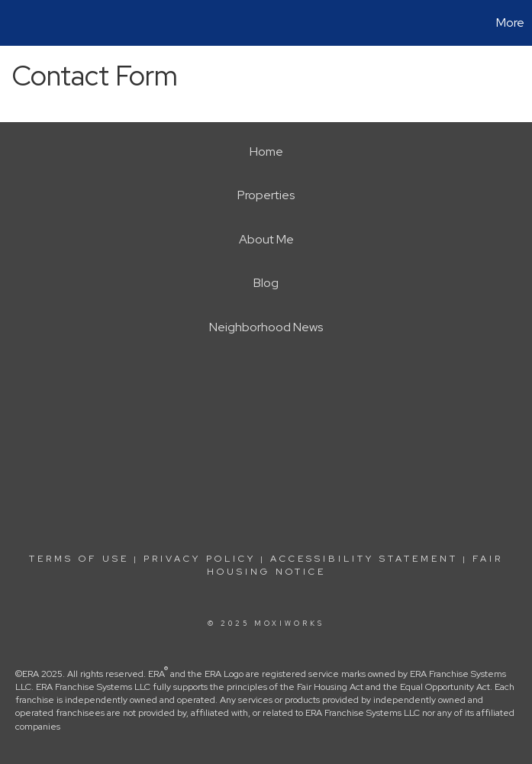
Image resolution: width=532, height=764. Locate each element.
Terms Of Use (79, 559)
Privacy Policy (200, 559)
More (510, 23)
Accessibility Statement (364, 559)
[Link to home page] (19, 23)
